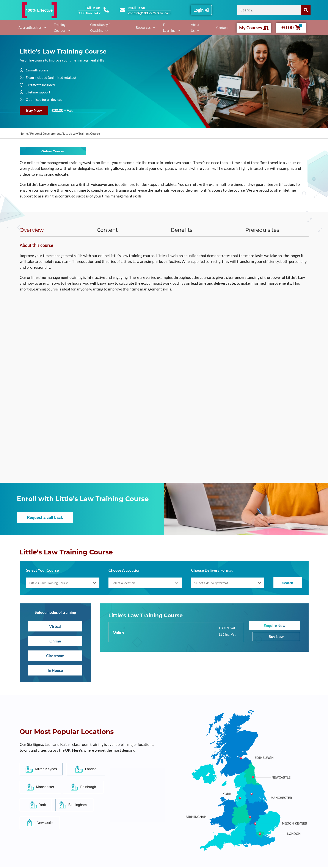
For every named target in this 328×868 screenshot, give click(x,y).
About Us (190, 28)
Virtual (55, 627)
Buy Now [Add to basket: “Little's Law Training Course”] (34, 110)
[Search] (306, 10)
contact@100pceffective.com (150, 13)
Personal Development (46, 133)
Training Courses (64, 28)
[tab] (46, 230)
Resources (140, 28)
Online (55, 642)
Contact (213, 28)
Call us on (92, 8)
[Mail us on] (123, 10)
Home (24, 133)
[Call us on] (106, 10)
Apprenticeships (30, 28)
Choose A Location (124, 571)
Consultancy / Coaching (104, 28)
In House (55, 671)
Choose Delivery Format (212, 571)
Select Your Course (42, 571)
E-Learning (165, 28)
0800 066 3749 (89, 13)
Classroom (55, 656)
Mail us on (137, 8)
